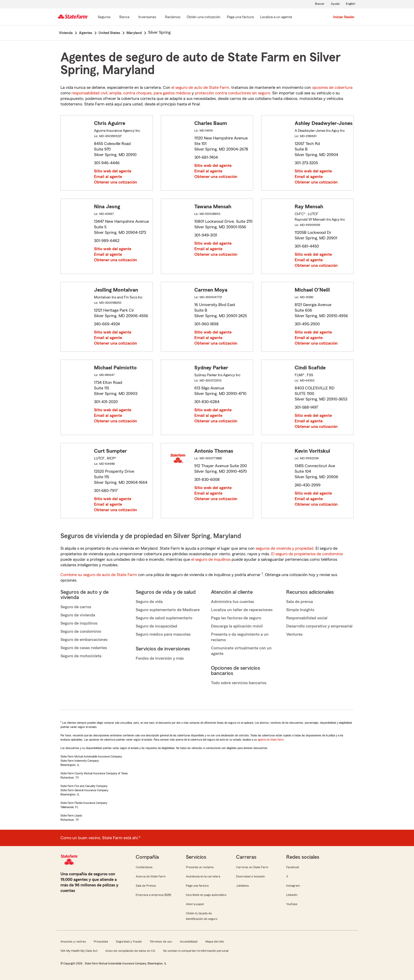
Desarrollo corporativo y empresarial (319, 626)
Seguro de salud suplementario (164, 618)
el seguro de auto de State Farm (200, 88)
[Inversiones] (147, 17)
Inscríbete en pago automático (206, 895)
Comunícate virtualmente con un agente (241, 651)
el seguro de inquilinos (211, 559)
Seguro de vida (149, 602)
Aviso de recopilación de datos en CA (130, 951)
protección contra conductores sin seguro (232, 93)
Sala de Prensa (146, 886)
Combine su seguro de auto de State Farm (99, 575)
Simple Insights (300, 610)
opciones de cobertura (332, 88)
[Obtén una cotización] (204, 17)
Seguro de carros (76, 607)
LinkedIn (292, 895)
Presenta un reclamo (200, 867)
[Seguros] (104, 17)
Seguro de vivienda (78, 615)
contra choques (137, 93)
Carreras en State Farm (252, 867)
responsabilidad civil (89, 93)
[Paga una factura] (240, 17)
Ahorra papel (195, 904)
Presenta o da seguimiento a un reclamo (240, 637)
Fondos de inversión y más (160, 658)
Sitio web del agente (113, 171)
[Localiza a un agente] (276, 17)
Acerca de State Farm (151, 876)
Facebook (293, 867)
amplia (115, 93)
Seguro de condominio (81, 631)
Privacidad (101, 942)
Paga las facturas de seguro (236, 618)
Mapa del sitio (215, 942)
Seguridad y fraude (129, 942)
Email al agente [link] (108, 177)
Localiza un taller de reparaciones (242, 610)
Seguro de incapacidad (156, 626)
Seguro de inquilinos (79, 623)
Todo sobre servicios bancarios (239, 683)
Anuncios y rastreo (73, 942)
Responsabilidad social (307, 618)
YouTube (292, 904)
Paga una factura (197, 886)
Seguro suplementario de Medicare (168, 610)
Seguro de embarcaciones (84, 640)
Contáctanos (144, 867)
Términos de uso (161, 942)
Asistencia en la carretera (203, 876)
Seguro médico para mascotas (163, 634)
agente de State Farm (271, 740)
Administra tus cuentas (232, 602)
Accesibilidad (189, 942)
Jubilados (243, 886)
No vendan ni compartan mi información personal (196, 951)
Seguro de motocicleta (81, 656)
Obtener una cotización (116, 182)
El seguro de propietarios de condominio (307, 554)
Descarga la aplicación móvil (237, 626)
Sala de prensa (300, 602)
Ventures (294, 634)
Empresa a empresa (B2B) (153, 895)
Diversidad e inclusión (250, 876)
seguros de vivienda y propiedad (284, 548)
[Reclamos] (173, 17)
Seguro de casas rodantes (84, 648)
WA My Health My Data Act (79, 951)
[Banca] (124, 17)
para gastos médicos (172, 93)
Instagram (293, 886)
